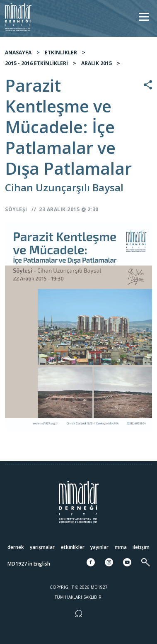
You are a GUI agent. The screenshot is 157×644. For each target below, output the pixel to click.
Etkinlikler (73, 547)
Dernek (16, 547)
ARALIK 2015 (97, 63)
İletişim (141, 547)
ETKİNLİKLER (61, 52)
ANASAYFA (18, 52)
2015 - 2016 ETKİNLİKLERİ (36, 63)
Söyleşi (16, 209)
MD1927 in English (29, 564)
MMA (121, 547)
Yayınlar (99, 547)
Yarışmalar (42, 547)
